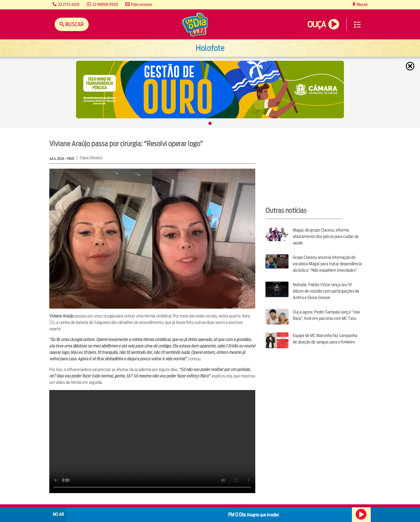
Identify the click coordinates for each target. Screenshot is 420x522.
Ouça (317, 24)
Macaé (362, 4)
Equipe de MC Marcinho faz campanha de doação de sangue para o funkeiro (325, 339)
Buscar (74, 24)
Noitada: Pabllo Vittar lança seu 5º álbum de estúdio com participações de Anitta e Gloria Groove (326, 291)
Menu (357, 25)
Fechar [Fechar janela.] (411, 66)
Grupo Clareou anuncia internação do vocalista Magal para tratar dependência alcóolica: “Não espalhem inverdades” (327, 264)
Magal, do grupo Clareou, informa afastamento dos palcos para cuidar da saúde (326, 237)
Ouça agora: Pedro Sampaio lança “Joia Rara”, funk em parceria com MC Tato (326, 315)
